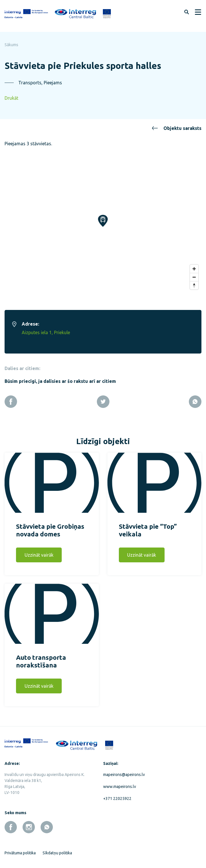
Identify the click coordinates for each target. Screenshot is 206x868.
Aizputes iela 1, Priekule (46, 329)
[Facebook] (11, 398)
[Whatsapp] (195, 398)
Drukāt (11, 98)
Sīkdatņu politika (57, 849)
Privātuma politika (20, 849)
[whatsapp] (47, 824)
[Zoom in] (194, 265)
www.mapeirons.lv (120, 783)
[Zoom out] (194, 274)
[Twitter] (103, 398)
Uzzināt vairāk (39, 552)
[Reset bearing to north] (194, 282)
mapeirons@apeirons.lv (124, 771)
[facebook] (11, 824)
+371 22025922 (117, 795)
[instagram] (29, 824)
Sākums (11, 45)
